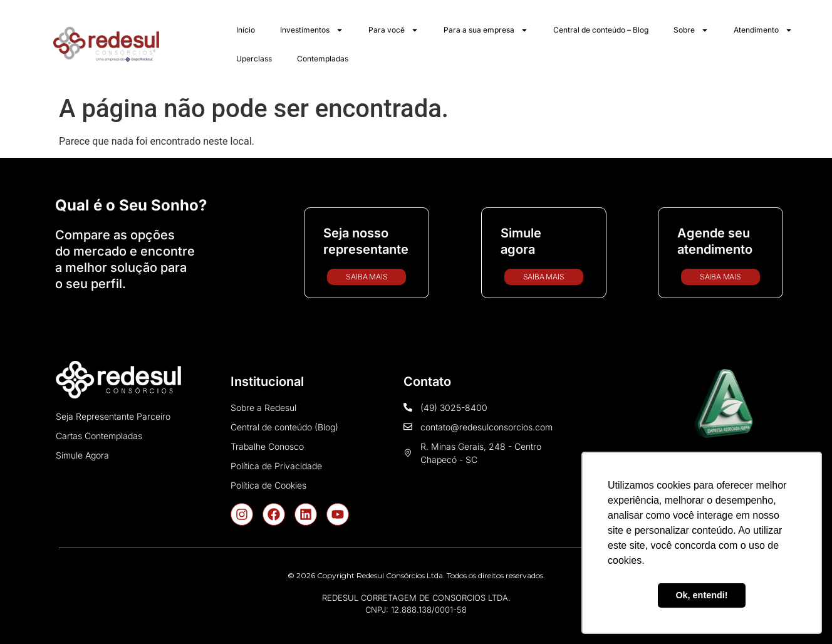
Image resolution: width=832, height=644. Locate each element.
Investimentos (312, 30)
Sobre (691, 30)
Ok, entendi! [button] (701, 595)
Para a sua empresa (486, 30)
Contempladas (323, 59)
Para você (393, 30)
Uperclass (254, 59)
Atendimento (763, 30)
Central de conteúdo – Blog (601, 30)
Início (246, 30)
